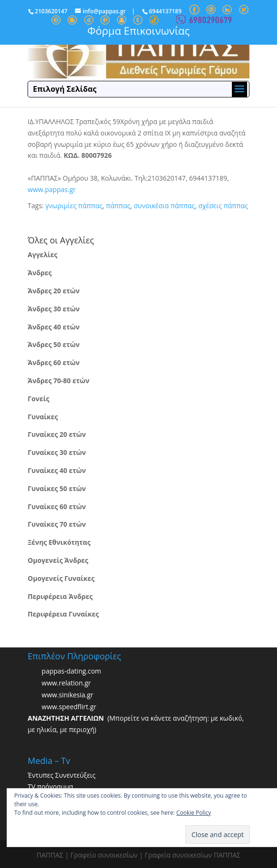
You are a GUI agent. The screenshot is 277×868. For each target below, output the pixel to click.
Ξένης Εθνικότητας (59, 542)
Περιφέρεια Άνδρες (60, 596)
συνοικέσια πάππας (165, 206)
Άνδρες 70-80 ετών (58, 381)
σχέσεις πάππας (223, 206)
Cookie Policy (194, 813)
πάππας (118, 206)
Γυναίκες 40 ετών (57, 470)
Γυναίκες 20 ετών (57, 434)
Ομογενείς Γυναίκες (61, 578)
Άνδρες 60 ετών (53, 362)
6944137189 (165, 11)
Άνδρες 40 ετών (53, 327)
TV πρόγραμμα (50, 786)
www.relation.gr (67, 683)
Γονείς (38, 399)
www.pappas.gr (52, 189)
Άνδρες (39, 273)
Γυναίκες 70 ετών (57, 524)
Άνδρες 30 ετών (53, 309)
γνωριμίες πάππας (74, 206)
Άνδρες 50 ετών (53, 344)
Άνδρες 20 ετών (53, 291)
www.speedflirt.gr (69, 707)
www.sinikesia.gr (68, 695)
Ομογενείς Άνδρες (58, 560)
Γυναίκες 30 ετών (57, 452)
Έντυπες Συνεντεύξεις (62, 775)
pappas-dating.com (72, 671)
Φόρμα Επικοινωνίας (138, 30)
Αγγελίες (42, 255)
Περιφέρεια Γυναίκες (63, 614)
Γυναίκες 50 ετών (57, 488)
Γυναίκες (43, 417)
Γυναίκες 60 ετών (57, 506)
